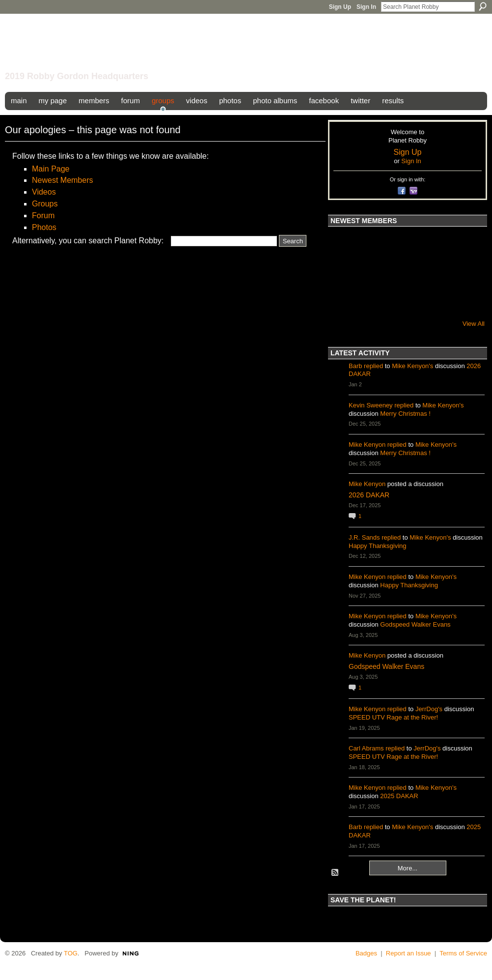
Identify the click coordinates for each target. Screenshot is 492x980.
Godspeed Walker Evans (415, 624)
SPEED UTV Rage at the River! (393, 717)
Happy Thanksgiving (378, 546)
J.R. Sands (364, 537)
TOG (71, 953)
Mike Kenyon (367, 445)
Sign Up (340, 7)
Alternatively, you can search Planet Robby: (88, 241)
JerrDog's (429, 709)
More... (408, 868)
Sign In (366, 7)
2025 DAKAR (399, 796)
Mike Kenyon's (412, 366)
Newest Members (62, 180)
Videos (44, 192)
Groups (45, 204)
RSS (335, 873)
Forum (43, 216)
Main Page (51, 169)
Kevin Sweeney (371, 405)
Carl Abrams (366, 748)
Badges (366, 953)
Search (483, 6)
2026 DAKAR (369, 495)
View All (474, 324)
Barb (355, 366)
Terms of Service (463, 953)
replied (373, 366)
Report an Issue (409, 953)
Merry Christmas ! (405, 414)
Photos (44, 227)
